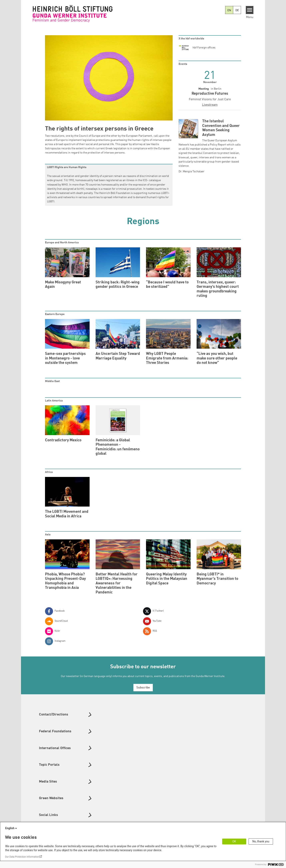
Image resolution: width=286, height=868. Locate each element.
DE (237, 10)
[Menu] (250, 10)
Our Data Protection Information (22, 857)
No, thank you (261, 841)
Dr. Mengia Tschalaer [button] (191, 172)
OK (234, 841)
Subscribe (143, 688)
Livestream (210, 105)
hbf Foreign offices (204, 48)
